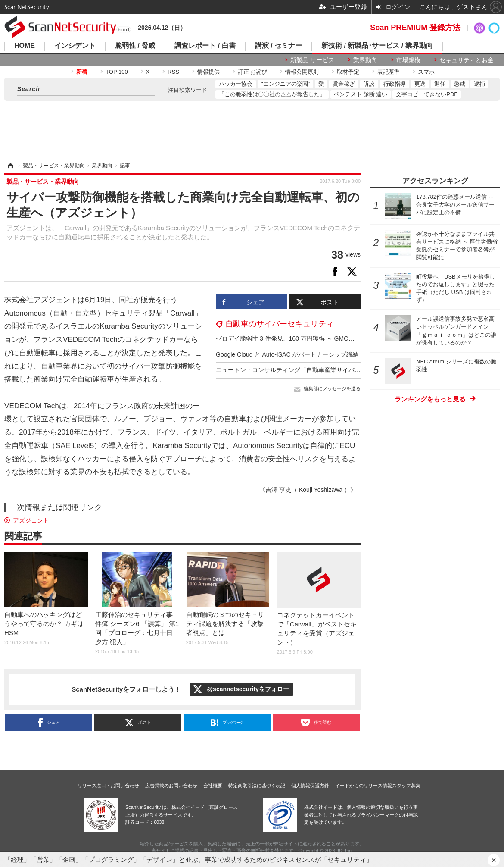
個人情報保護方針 (310, 786)
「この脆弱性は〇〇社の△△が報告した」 (272, 94)
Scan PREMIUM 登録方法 (415, 28)
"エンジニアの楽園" (285, 84)
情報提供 (208, 72)
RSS (173, 72)
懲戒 (460, 84)
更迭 (420, 84)
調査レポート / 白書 (205, 46)
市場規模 (408, 60)
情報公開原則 (302, 72)
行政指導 (395, 84)
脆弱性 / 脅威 (135, 46)
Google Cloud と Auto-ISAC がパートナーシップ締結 (287, 354)
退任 (440, 84)
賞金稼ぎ (344, 84)
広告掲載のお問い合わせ (171, 786)
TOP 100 (117, 72)
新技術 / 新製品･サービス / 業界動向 (377, 46)
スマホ (426, 72)
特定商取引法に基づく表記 (257, 786)
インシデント (75, 46)
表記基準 (389, 72)
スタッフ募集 (406, 786)
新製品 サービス (312, 60)
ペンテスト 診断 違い (361, 94)
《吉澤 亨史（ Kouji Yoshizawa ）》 (308, 490)
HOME (25, 46)
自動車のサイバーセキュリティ (280, 324)
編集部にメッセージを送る (332, 388)
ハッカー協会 (236, 84)
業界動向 (365, 60)
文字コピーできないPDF (427, 94)
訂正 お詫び (253, 72)
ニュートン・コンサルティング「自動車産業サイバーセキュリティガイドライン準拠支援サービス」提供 (358, 370)
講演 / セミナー (278, 46)
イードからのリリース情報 (364, 786)
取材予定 (348, 72)
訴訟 (369, 84)
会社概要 (213, 786)
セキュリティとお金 (467, 60)
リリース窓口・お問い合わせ (108, 786)
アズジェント (31, 520)
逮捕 (479, 84)
